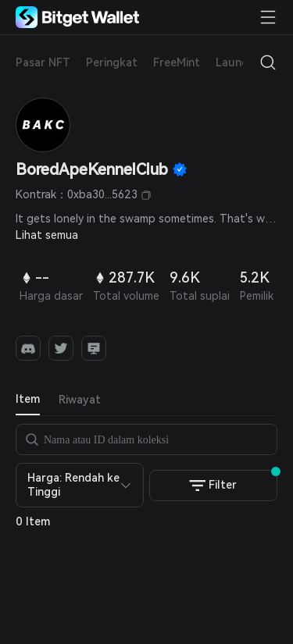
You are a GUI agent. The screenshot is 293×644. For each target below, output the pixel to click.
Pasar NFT (43, 62)
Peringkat (112, 62)
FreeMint (177, 62)
